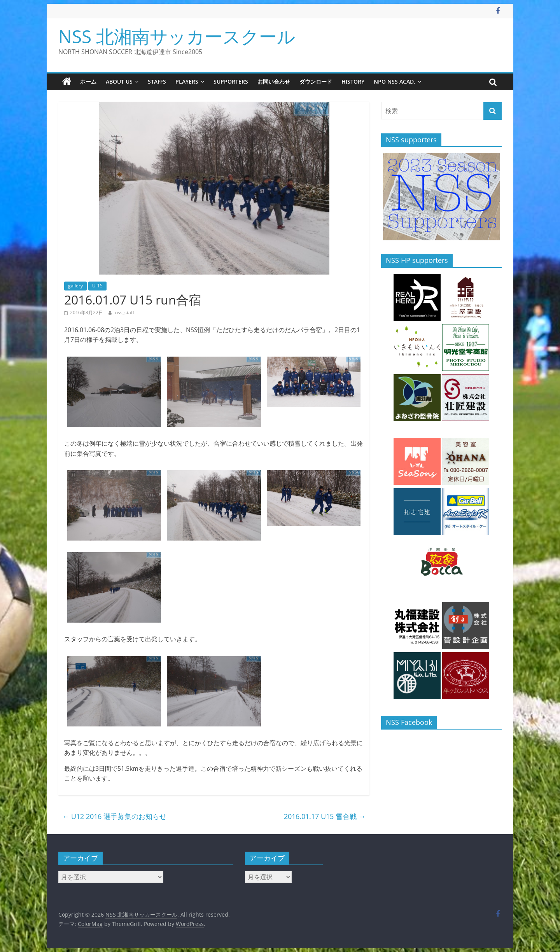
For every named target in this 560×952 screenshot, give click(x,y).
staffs (157, 81)
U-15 (97, 286)
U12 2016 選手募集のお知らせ (114, 816)
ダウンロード (316, 81)
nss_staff (125, 312)
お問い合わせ (274, 81)
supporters (231, 81)
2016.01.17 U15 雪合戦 (325, 816)
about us (119, 81)
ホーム (88, 81)
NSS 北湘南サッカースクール (177, 36)
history (353, 81)
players (187, 81)
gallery (75, 286)
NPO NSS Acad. (395, 81)
